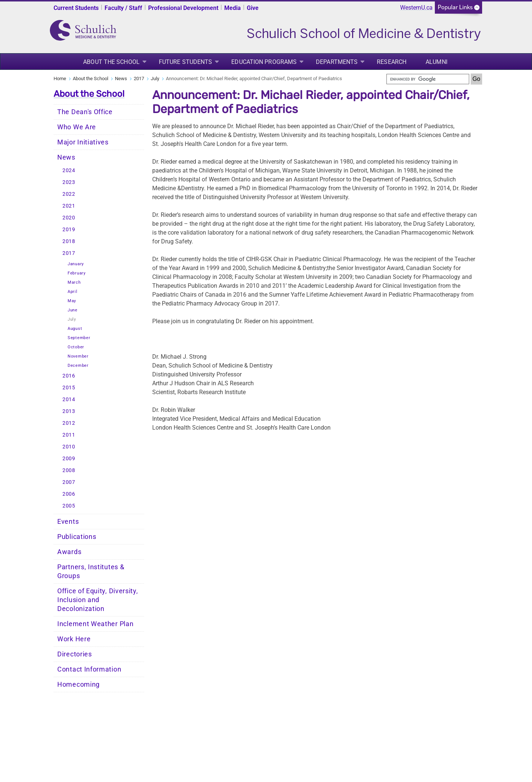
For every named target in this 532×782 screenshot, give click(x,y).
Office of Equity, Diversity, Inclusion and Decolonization (98, 600)
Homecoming (79, 684)
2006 (69, 494)
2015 (69, 388)
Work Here (74, 639)
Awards (69, 552)
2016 (69, 376)
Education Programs (264, 62)
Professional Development (183, 8)
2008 (69, 470)
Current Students (76, 8)
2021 (69, 206)
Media (233, 8)
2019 (69, 230)
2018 (69, 241)
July (155, 78)
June (73, 310)
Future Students (186, 62)
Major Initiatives (83, 142)
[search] (428, 79)
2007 (69, 482)
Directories (75, 654)
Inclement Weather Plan (95, 624)
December (78, 366)
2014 (69, 399)
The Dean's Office (85, 112)
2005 (69, 506)
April (73, 292)
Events (68, 522)
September (79, 338)
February (77, 273)
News (121, 78)
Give (253, 8)
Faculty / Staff (123, 8)
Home (60, 78)
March (74, 282)
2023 (69, 182)
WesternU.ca (416, 8)
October (76, 347)
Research (392, 62)
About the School (111, 62)
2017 (139, 78)
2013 (69, 411)
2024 (69, 170)
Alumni (436, 62)
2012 (69, 423)
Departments (337, 62)
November (78, 356)
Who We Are (77, 127)
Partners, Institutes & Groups (91, 571)
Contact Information (89, 669)
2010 (69, 447)
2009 (69, 459)
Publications (77, 537)
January (76, 264)
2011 (69, 435)
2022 (69, 194)
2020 (69, 218)
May (72, 301)
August (75, 329)
